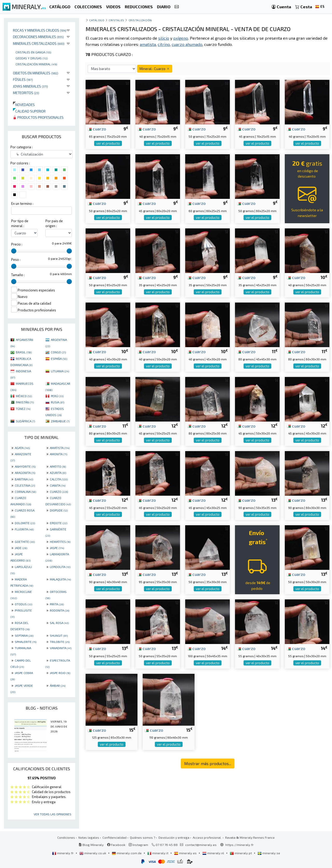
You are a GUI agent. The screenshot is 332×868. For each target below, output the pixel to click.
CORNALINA (25, 492)
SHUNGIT (59, 635)
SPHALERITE (26, 642)
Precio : (17, 244)
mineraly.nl (214, 853)
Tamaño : (18, 275)
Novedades (24, 105)
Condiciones (66, 837)
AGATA (22, 448)
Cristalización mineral (36, 64)
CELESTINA (25, 485)
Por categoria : (22, 147)
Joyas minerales (30, 86)
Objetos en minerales (36, 73)
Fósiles (23, 79)
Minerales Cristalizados (39, 43)
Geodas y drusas (32, 58)
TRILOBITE (60, 642)
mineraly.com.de (127, 853)
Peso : (16, 260)
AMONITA (58, 454)
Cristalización (140, 20)
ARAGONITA (25, 473)
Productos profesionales (38, 117)
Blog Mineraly (91, 845)
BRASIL (24, 352)
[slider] (14, 251)
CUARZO (59, 492)
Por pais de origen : (54, 223)
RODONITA (60, 610)
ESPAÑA (59, 359)
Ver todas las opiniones (53, 814)
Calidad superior (29, 111)
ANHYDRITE (25, 466)
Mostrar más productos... (208, 763)
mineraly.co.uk (93, 853)
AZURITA (58, 473)
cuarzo (97, 129)
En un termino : (22, 204)
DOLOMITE (25, 523)
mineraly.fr (63, 853)
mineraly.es (186, 853)
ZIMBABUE (60, 421)
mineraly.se (269, 853)
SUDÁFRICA (25, 421)
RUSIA (58, 402)
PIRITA (57, 604)
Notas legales (89, 837)
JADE (21, 548)
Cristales (116, 20)
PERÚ (57, 396)
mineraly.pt (241, 853)
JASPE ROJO (60, 673)
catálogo (97, 20)
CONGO (58, 352)
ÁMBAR (58, 685)
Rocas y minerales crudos (40, 30)
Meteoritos (26, 93)
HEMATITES (60, 542)
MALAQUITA (60, 579)
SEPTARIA (24, 635)
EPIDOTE (58, 523)
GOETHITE (25, 542)
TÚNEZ (23, 409)
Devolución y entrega (174, 837)
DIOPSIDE (59, 510)
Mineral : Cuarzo (155, 69)
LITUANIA (60, 371)
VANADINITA (61, 648)
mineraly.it (158, 853)
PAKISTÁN (25, 402)
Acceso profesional (207, 837)
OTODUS (23, 604)
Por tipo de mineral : (20, 223)
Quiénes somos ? (143, 837)
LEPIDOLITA (60, 567)
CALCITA (59, 479)
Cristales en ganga (33, 52)
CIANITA (58, 485)
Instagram (138, 845)
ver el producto (108, 143)
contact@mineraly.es (201, 845)
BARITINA (24, 479)
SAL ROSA (59, 623)
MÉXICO (24, 396)
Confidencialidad (115, 837)
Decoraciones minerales (38, 37)
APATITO (58, 466)
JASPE (57, 548)
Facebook (116, 845)
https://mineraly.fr (240, 845)
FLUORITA (24, 529)
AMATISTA (60, 448)
